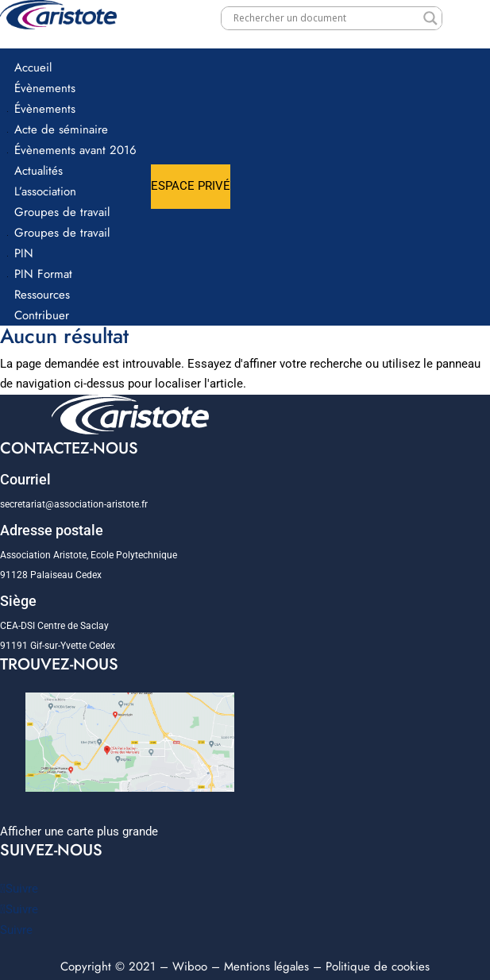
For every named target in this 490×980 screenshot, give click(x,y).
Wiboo (190, 966)
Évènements (45, 88)
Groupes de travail (62, 212)
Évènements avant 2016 (75, 150)
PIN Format (43, 274)
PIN (24, 253)
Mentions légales (266, 966)
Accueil (33, 68)
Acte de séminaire (61, 129)
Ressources (42, 295)
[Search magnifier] (430, 18)
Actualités (39, 171)
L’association (45, 191)
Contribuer (42, 315)
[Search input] (325, 18)
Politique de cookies (378, 966)
